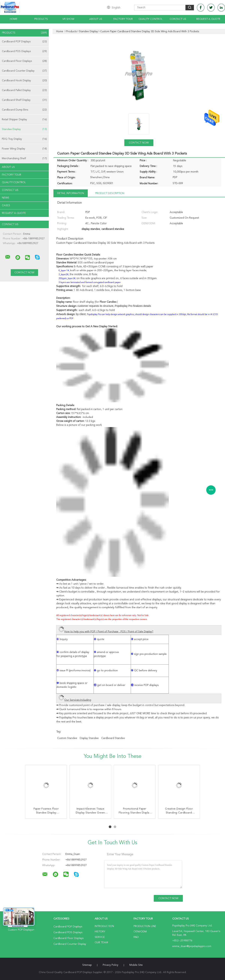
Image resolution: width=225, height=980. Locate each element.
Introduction (104, 926)
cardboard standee (113, 738)
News (6, 198)
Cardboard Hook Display (24, 81)
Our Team (101, 943)
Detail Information (71, 193)
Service (100, 937)
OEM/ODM (140, 932)
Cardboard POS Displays (24, 51)
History (100, 932)
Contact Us (178, 19)
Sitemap (87, 965)
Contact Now (139, 143)
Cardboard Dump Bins (24, 110)
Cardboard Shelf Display (24, 100)
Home (14, 19)
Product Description (110, 193)
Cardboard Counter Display (24, 71)
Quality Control (151, 19)
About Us (96, 19)
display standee (89, 738)
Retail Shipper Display (24, 120)
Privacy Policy (111, 965)
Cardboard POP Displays (24, 42)
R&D (136, 937)
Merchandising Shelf (24, 158)
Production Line (145, 926)
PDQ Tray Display (24, 139)
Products (41, 19)
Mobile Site (136, 965)
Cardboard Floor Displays (24, 61)
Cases (6, 205)
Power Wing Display (24, 149)
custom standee (67, 738)
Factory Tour (123, 19)
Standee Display (24, 129)
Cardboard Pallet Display (24, 90)
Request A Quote (208, 19)
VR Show (68, 19)
